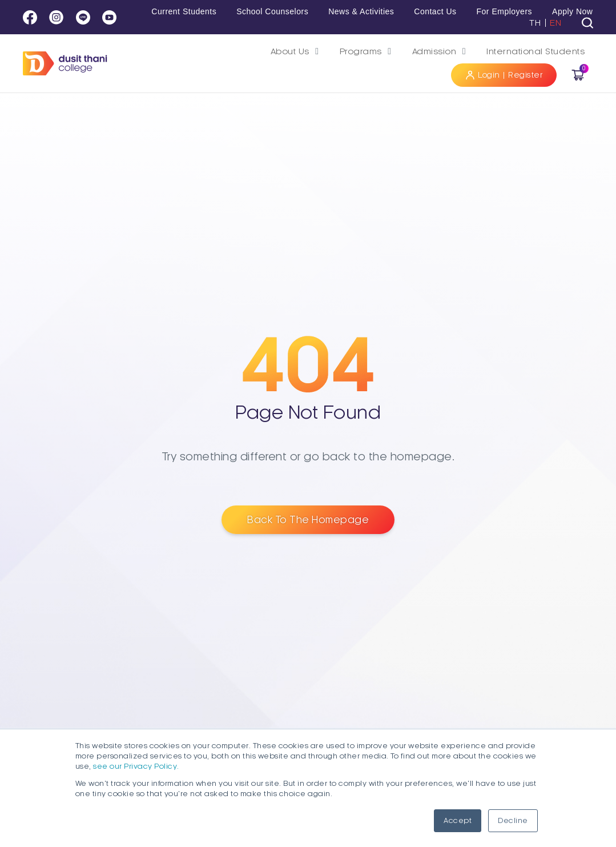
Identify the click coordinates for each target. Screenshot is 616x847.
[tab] (587, 23)
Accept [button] (458, 821)
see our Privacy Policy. (136, 766)
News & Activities (361, 11)
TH (535, 23)
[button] (297, 52)
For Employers (505, 11)
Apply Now (572, 11)
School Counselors (272, 11)
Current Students (184, 11)
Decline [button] (513, 821)
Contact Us (435, 11)
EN (555, 23)
